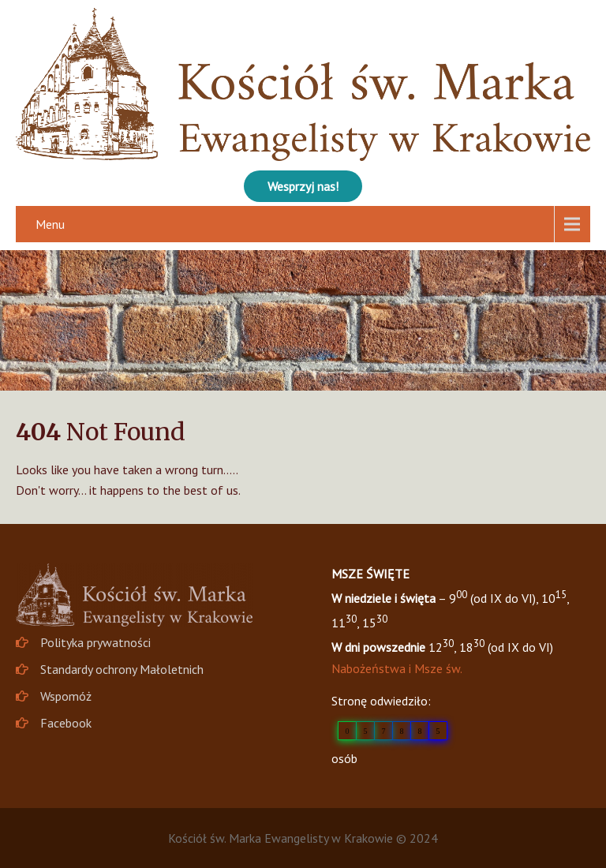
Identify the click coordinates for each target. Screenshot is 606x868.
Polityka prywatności (95, 642)
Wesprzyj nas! (303, 186)
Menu (50, 224)
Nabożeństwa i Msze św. (397, 668)
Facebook (66, 723)
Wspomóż (66, 696)
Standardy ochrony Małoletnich (122, 669)
